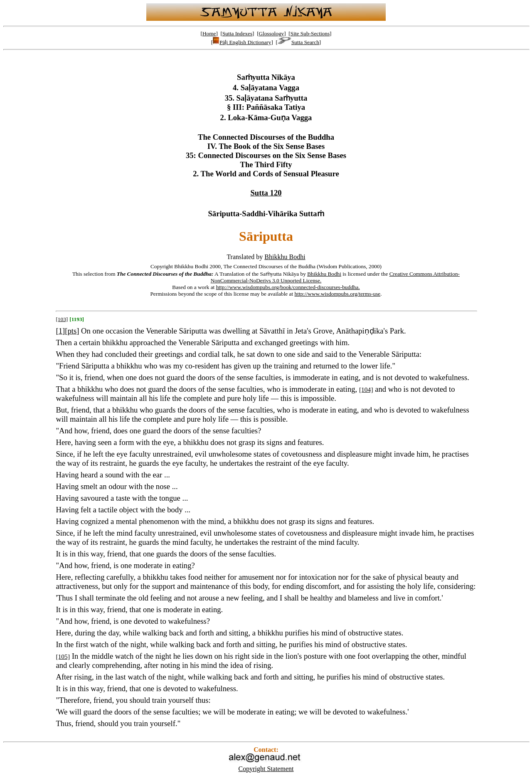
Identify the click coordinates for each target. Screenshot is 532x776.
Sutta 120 (266, 193)
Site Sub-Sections (310, 33)
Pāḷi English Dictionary (242, 42)
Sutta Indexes (237, 33)
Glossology (272, 33)
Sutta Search (298, 42)
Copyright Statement (266, 769)
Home (209, 33)
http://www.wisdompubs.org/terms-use (338, 294)
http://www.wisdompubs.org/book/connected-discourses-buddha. (288, 287)
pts (72, 331)
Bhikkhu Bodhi (285, 257)
